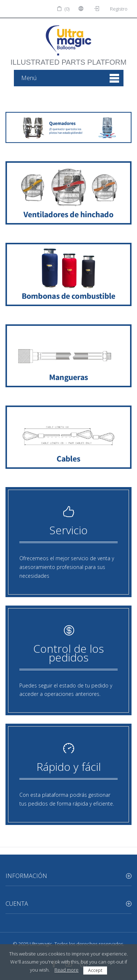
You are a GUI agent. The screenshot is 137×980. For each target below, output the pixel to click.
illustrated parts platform (68, 59)
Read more (66, 970)
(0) (63, 9)
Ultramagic (41, 944)
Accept (95, 970)
